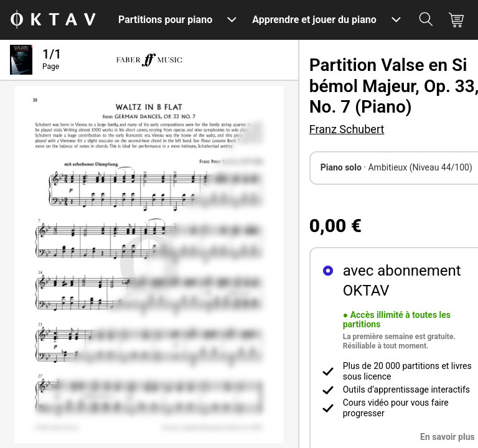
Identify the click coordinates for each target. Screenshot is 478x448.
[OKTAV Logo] (53, 20)
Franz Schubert (347, 129)
